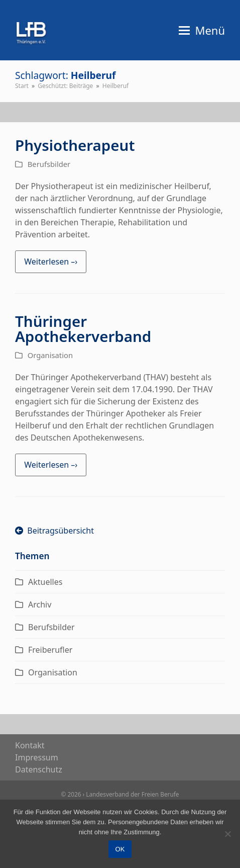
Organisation (50, 355)
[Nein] (227, 834)
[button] (202, 30)
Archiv (40, 604)
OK (120, 849)
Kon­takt (30, 745)
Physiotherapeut (75, 145)
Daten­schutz (39, 769)
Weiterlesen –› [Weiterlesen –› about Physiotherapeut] (51, 262)
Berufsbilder (49, 164)
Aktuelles (45, 582)
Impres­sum (37, 757)
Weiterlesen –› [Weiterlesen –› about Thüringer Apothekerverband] (51, 465)
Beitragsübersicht (54, 531)
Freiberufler (50, 650)
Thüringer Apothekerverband (83, 329)
